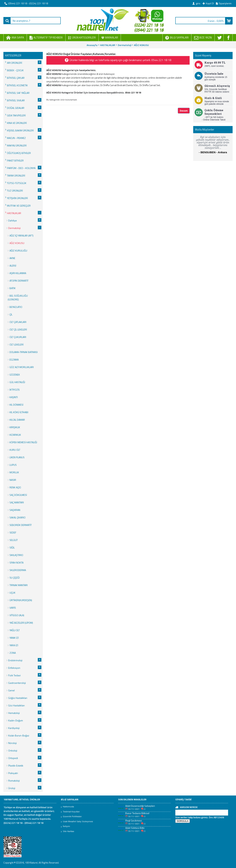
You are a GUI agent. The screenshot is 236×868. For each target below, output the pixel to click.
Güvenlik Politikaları (71, 817)
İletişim (65, 826)
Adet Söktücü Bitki (135, 828)
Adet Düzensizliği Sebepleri (140, 806)
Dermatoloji (125, 45)
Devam (184, 111)
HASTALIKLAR (108, 45)
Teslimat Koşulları (70, 812)
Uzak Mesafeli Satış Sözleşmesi (77, 822)
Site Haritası (68, 831)
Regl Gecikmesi (134, 820)
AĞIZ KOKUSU (141, 45)
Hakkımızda (67, 807)
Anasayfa (92, 45)
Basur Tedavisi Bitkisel (137, 813)
